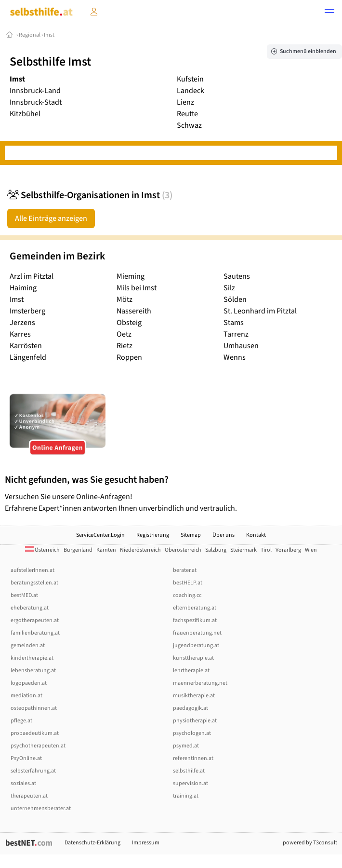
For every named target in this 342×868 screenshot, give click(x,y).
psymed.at (186, 746)
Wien (311, 550)
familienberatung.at (35, 633)
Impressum (146, 843)
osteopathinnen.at (34, 708)
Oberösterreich (183, 550)
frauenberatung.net (197, 633)
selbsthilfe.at (189, 771)
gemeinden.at (28, 645)
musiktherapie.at (194, 696)
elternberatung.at (195, 608)
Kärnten (106, 550)
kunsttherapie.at (193, 658)
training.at (186, 796)
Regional (30, 35)
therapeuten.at (29, 796)
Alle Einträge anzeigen (51, 218)
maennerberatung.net (200, 683)
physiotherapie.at (195, 721)
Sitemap (191, 535)
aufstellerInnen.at (33, 570)
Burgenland (78, 550)
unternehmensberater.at (41, 808)
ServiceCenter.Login (100, 535)
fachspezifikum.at (195, 620)
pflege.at (21, 721)
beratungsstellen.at (34, 583)
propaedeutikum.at (35, 733)
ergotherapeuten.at (35, 620)
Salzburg (216, 550)
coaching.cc (187, 595)
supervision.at (191, 783)
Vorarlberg (288, 550)
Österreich (42, 550)
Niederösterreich (140, 550)
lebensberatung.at (33, 671)
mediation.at (26, 696)
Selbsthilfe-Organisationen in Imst (90, 195)
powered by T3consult (310, 843)
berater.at (185, 570)
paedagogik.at (191, 708)
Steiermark (243, 550)
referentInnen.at (193, 758)
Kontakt (256, 535)
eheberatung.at (30, 608)
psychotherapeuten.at (38, 746)
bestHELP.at (188, 583)
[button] (329, 13)
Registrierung (153, 535)
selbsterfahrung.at (33, 771)
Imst (49, 35)
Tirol (266, 550)
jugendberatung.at (196, 645)
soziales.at (23, 783)
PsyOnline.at (26, 758)
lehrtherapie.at (191, 671)
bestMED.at (24, 595)
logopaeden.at (29, 683)
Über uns (224, 535)
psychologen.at (192, 733)
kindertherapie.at (32, 658)
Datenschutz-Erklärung (92, 843)
